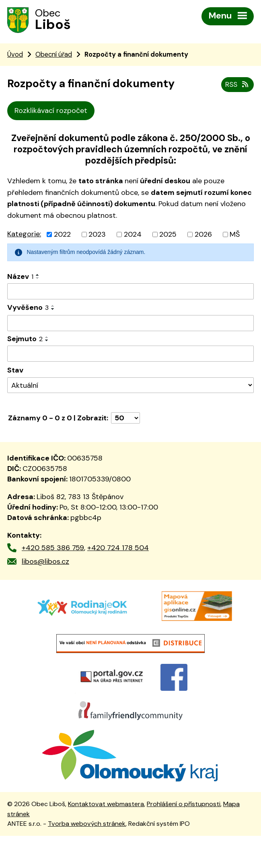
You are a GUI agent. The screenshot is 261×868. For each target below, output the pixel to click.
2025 (168, 237)
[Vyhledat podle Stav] (130, 388)
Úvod (15, 56)
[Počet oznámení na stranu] (125, 420)
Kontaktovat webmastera (106, 836)
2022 (62, 237)
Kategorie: (24, 236)
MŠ (235, 237)
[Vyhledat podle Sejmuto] (130, 356)
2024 (133, 237)
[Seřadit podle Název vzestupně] (38, 277)
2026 (203, 237)
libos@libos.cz (45, 563)
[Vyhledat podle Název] (130, 294)
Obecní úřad (54, 56)
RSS (237, 86)
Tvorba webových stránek (87, 856)
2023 (97, 237)
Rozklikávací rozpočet (51, 113)
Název (20, 279)
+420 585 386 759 (53, 550)
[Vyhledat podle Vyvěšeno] (130, 325)
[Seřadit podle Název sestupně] (38, 280)
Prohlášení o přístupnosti (184, 836)
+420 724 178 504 (118, 550)
